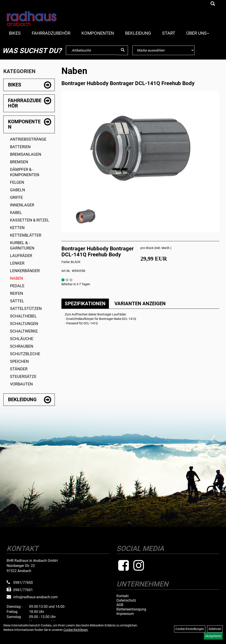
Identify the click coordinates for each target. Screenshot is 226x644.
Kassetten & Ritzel (30, 220)
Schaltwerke (24, 331)
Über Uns (198, 33)
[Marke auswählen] (163, 50)
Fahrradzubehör (51, 33)
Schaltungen (24, 324)
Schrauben (22, 346)
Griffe (16, 197)
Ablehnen (215, 629)
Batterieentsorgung (131, 609)
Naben (17, 278)
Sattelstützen (26, 308)
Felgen (17, 182)
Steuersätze (23, 376)
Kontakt (123, 596)
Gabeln (18, 190)
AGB (120, 605)
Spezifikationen (85, 304)
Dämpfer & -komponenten (25, 172)
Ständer (19, 369)
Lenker (17, 263)
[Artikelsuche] (213, 4)
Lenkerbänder (25, 271)
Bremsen (19, 162)
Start (169, 33)
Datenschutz (126, 600)
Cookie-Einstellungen (190, 629)
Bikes (15, 33)
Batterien (20, 147)
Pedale (17, 286)
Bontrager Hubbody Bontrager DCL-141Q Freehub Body (128, 83)
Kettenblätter (26, 235)
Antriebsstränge (28, 139)
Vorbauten (21, 384)
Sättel (17, 301)
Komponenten (98, 33)
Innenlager (22, 205)
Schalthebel (23, 316)
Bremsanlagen (26, 154)
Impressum (125, 614)
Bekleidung (138, 33)
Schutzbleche (25, 354)
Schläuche (22, 339)
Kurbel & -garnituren (22, 245)
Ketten (17, 228)
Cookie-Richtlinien (76, 630)
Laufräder (21, 256)
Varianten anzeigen (140, 304)
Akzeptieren (213, 636)
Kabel (16, 212)
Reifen (17, 293)
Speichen (19, 361)
